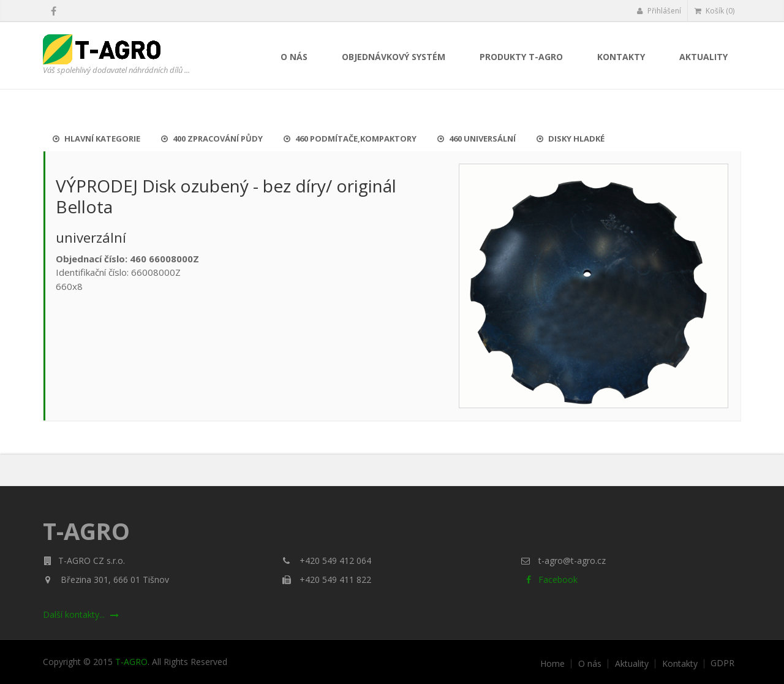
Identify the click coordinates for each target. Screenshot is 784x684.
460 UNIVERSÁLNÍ (477, 139)
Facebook (549, 579)
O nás (294, 57)
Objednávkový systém (394, 57)
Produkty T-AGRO (521, 57)
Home (552, 664)
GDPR (722, 663)
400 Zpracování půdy (212, 139)
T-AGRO (131, 662)
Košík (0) (714, 11)
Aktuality (703, 57)
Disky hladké (571, 139)
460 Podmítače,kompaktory (350, 139)
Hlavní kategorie (96, 139)
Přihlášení (659, 11)
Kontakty (621, 57)
